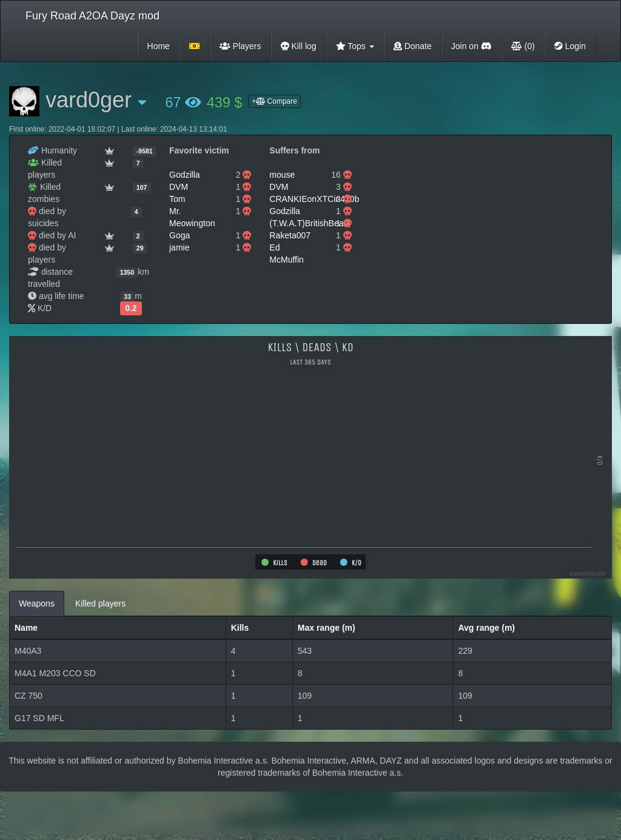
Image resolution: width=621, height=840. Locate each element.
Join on (472, 46)
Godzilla (185, 175)
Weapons (37, 603)
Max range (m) (327, 628)
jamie (179, 247)
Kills (240, 628)
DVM (179, 187)
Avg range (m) (486, 628)
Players (240, 46)
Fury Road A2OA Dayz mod (92, 16)
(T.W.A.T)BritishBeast (310, 223)
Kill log (299, 46)
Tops (355, 46)
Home (159, 46)
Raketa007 (290, 235)
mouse (282, 175)
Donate (413, 46)
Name (26, 628)
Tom (177, 199)
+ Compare (274, 101)
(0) (523, 46)
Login (570, 46)
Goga (180, 235)
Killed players (100, 603)
